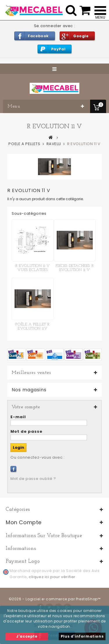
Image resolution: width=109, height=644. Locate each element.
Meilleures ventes (31, 373)
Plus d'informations (82, 636)
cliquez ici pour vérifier (52, 577)
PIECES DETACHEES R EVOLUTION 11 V (75, 268)
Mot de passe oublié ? (33, 479)
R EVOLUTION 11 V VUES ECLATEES (33, 268)
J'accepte (27, 636)
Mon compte (24, 522)
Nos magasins (29, 390)
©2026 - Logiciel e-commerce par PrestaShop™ (55, 599)
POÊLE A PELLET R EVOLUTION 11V (33, 327)
